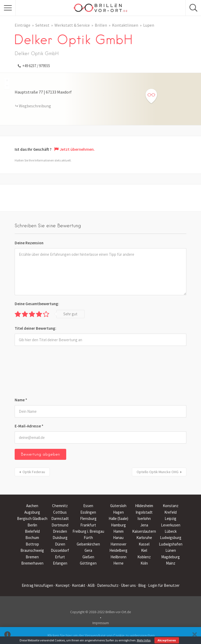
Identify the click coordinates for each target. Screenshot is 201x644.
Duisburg (60, 538)
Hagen (118, 512)
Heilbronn (118, 557)
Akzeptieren (167, 640)
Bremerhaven (32, 563)
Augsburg (32, 512)
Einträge (23, 25)
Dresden (60, 531)
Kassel (144, 544)
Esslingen (88, 512)
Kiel (144, 550)
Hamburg (118, 525)
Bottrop (32, 544)
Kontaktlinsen (125, 25)
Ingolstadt (144, 512)
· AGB (90, 585)
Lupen (149, 25)
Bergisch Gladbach (32, 518)
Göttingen (88, 563)
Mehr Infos (144, 640)
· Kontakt (78, 585)
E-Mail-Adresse (29, 426)
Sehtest (42, 25)
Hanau (118, 538)
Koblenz (144, 557)
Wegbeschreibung (35, 106)
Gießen (88, 557)
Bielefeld (32, 531)
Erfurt (60, 557)
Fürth (88, 538)
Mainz (171, 563)
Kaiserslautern (144, 531)
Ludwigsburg (171, 538)
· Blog (141, 585)
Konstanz (171, 506)
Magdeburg (171, 557)
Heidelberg (118, 550)
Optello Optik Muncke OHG (158, 472)
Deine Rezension (29, 243)
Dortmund (60, 525)
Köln (144, 563)
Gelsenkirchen (88, 544)
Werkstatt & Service (72, 25)
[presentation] (36, 373)
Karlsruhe (144, 538)
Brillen (101, 25)
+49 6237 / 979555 (36, 66)
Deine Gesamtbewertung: (37, 304)
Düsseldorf (60, 550)
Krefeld (171, 512)
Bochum (32, 538)
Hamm (118, 531)
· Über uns (128, 585)
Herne (118, 563)
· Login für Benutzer (163, 585)
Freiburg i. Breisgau (88, 531)
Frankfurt (88, 525)
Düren (60, 544)
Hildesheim (144, 506)
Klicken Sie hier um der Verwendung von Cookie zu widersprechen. (101, 636)
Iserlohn (144, 518)
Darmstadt (60, 518)
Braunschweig (32, 550)
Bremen (32, 557)
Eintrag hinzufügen (37, 585)
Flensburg (88, 518)
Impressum (101, 623)
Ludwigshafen (171, 544)
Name (21, 400)
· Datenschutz (107, 585)
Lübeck (171, 531)
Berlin (32, 525)
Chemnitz (60, 506)
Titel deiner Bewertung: (35, 328)
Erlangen (60, 563)
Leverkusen (171, 525)
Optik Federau (34, 472)
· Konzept (62, 585)
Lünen (171, 550)
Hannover (118, 544)
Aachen (32, 506)
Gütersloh (118, 506)
